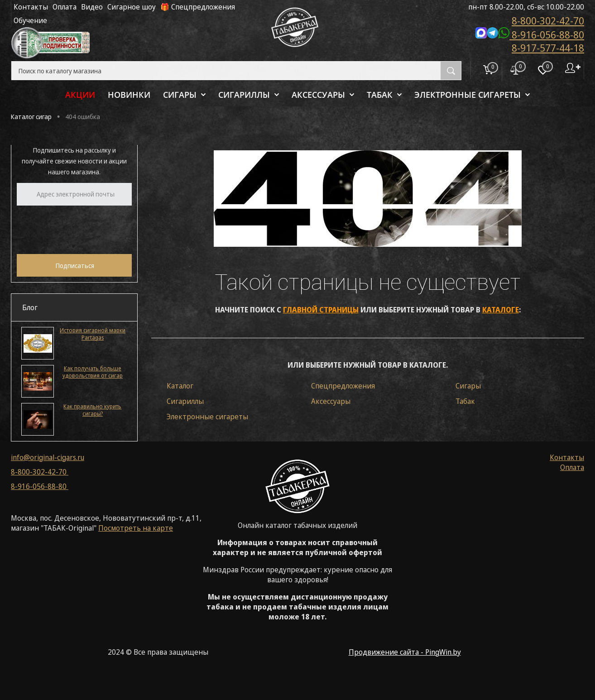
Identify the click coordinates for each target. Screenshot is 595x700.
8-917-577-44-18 (548, 48)
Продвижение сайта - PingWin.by (405, 652)
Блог (30, 307)
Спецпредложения (343, 386)
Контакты (31, 7)
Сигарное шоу (132, 7)
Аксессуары (331, 401)
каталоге (501, 310)
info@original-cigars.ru (48, 457)
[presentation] (86, 229)
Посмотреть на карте (136, 528)
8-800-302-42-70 (548, 20)
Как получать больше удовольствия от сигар (93, 372)
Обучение (30, 20)
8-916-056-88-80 (530, 34)
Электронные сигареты (207, 417)
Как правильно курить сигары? (92, 410)
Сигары (468, 386)
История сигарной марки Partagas (93, 334)
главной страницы (321, 310)
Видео (92, 7)
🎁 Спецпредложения (198, 7)
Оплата (65, 7)
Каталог (180, 386)
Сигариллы (185, 401)
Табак (465, 401)
